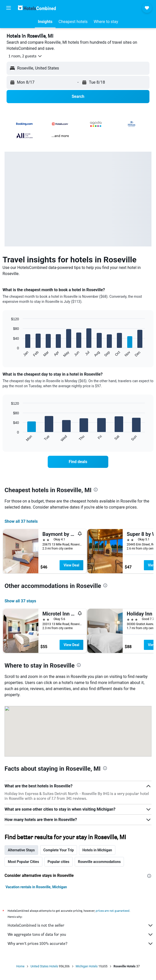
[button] (9, 8)
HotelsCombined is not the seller (81, 925)
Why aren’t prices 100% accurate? (81, 944)
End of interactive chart (9, 354)
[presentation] (96, 490)
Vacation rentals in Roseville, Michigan (36, 887)
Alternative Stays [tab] (21, 850)
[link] (78, 462)
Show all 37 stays (20, 601)
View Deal (71, 565)
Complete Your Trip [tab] (59, 850)
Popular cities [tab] (59, 862)
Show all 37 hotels (21, 521)
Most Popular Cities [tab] (23, 862)
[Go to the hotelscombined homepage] (37, 8)
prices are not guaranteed (113, 911)
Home (20, 966)
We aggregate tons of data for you (81, 935)
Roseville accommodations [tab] (99, 862)
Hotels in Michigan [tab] (97, 850)
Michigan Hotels (87, 966)
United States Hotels (44, 966)
